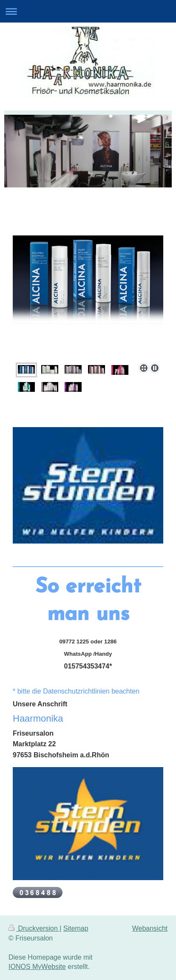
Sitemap (76, 928)
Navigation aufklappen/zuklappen (88, 11)
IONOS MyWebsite (37, 967)
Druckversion (34, 928)
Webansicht (150, 928)
